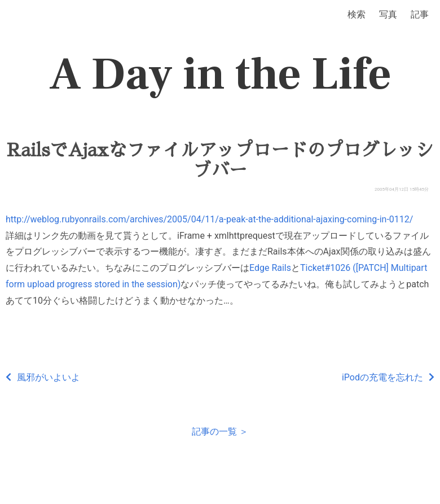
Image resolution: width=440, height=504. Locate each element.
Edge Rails (270, 268)
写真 (388, 14)
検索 (357, 14)
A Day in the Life (220, 74)
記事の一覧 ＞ (220, 431)
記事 (420, 14)
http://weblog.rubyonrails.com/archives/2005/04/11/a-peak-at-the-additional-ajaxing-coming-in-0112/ (209, 219)
